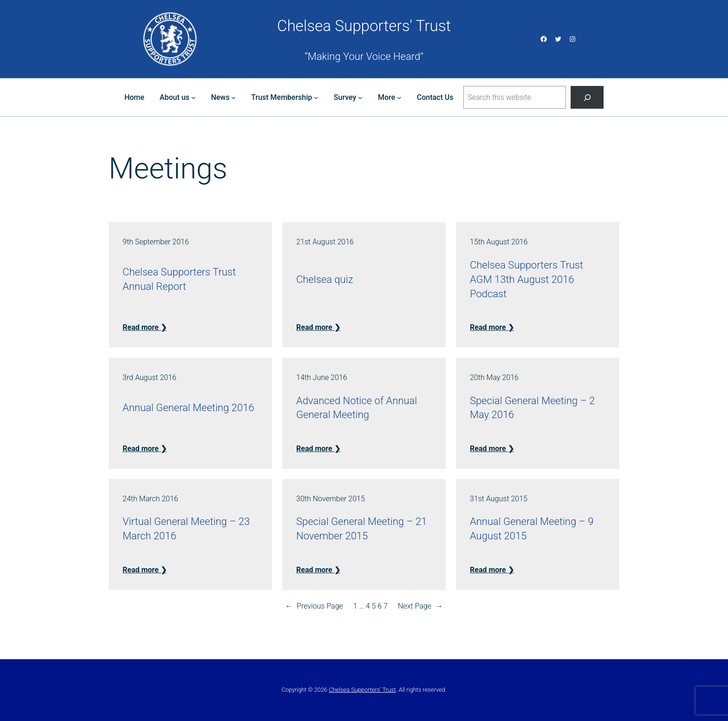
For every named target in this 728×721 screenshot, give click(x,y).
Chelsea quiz (325, 279)
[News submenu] (234, 98)
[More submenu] (399, 98)
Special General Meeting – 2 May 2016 (532, 408)
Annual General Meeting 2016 (188, 408)
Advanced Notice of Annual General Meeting (357, 408)
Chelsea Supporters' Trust (364, 26)
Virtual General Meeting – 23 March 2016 (186, 529)
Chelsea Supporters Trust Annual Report (179, 279)
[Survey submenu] (360, 98)
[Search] (587, 97)
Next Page (420, 606)
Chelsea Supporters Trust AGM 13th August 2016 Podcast (526, 279)
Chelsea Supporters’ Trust (362, 690)
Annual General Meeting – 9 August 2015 (532, 529)
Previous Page (314, 606)
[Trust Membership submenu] (316, 98)
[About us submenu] (194, 98)
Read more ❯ (145, 327)
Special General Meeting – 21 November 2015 (361, 529)
